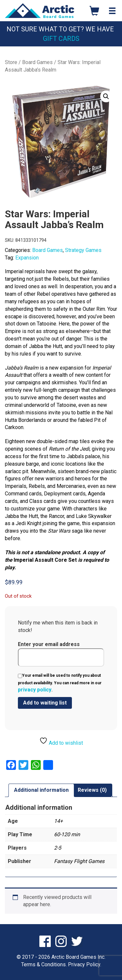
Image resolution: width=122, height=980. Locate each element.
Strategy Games (83, 250)
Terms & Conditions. (44, 964)
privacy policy (35, 690)
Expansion (27, 258)
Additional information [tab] (41, 790)
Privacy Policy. (85, 964)
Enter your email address (61, 654)
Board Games (37, 62)
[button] (106, 96)
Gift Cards (61, 39)
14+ (58, 821)
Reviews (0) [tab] (92, 790)
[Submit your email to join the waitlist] (45, 703)
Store (11, 62)
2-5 (58, 848)
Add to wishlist (61, 741)
